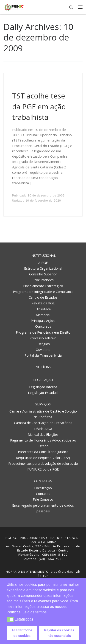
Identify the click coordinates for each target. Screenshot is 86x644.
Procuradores (43, 280)
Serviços (43, 404)
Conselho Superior (43, 274)
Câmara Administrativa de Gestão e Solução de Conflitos (43, 414)
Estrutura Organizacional (43, 268)
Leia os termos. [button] (35, 612)
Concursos (43, 326)
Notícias (43, 367)
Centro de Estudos (43, 297)
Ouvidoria (43, 349)
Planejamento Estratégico (43, 286)
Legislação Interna (43, 387)
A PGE (43, 263)
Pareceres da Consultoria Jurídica (43, 452)
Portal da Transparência (43, 355)
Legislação (43, 380)
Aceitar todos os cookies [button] (22, 633)
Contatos (43, 481)
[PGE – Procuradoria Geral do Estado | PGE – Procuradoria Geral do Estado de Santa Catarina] (14, 7)
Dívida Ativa (43, 429)
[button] (10, 619)
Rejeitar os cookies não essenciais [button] (59, 633)
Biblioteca (43, 309)
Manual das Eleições (43, 434)
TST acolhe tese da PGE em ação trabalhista (39, 106)
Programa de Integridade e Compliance (43, 292)
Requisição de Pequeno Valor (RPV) (43, 458)
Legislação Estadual (43, 393)
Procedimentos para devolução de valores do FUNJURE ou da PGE (43, 466)
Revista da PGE (43, 303)
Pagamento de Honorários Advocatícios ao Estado (43, 443)
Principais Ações (43, 321)
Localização (43, 488)
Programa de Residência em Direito (43, 332)
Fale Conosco (43, 499)
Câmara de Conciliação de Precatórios (43, 423)
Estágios (43, 344)
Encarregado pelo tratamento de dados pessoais (43, 508)
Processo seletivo (43, 338)
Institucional (43, 255)
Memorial (43, 315)
